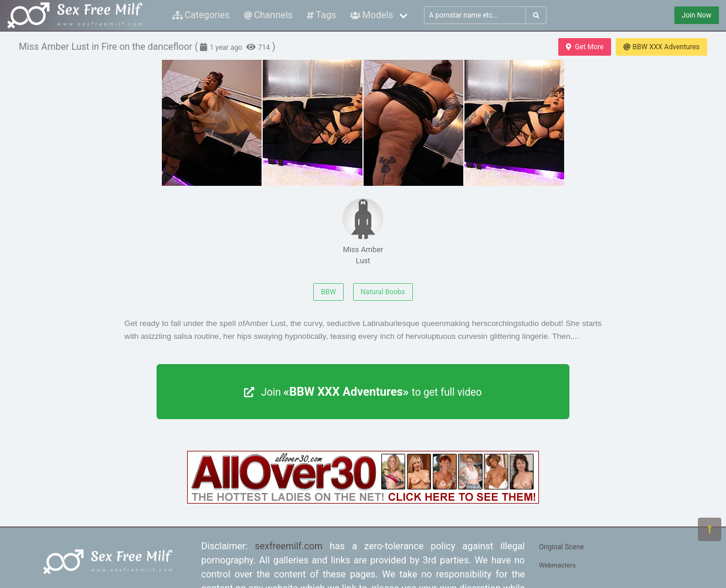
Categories (201, 15)
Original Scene (562, 547)
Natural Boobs (383, 292)
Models (372, 15)
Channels (268, 15)
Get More (585, 47)
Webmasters (557, 565)
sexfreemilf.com (289, 546)
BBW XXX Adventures (661, 47)
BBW (328, 292)
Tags (321, 15)
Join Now (697, 15)
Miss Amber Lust (363, 232)
